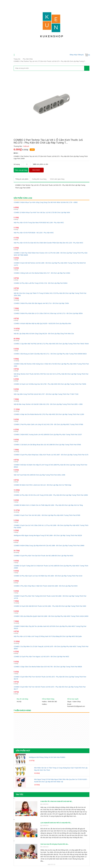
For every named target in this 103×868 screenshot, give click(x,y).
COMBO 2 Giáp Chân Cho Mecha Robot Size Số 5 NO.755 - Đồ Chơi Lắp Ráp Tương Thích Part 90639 (48, 667)
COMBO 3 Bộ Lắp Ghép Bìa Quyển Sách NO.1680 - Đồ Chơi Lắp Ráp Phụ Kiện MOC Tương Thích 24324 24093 (51, 616)
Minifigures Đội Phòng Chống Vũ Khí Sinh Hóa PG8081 (47, 757)
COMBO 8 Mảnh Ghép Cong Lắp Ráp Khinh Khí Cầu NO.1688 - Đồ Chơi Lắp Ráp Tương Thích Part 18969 (49, 546)
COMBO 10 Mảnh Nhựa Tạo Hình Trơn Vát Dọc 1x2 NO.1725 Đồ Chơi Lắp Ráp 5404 (42, 212)
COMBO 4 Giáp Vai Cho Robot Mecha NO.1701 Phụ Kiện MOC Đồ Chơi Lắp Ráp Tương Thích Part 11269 (49, 414)
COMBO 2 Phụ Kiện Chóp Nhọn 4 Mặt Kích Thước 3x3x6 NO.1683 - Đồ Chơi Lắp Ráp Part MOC (46, 586)
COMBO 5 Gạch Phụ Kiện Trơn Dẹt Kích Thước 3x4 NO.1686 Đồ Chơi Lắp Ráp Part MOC (44, 556)
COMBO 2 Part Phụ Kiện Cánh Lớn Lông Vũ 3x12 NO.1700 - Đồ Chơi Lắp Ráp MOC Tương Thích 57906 (49, 424)
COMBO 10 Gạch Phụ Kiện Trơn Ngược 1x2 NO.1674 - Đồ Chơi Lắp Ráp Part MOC (42, 657)
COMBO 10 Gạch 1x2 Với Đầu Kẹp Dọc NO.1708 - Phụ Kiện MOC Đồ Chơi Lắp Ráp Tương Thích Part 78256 (50, 384)
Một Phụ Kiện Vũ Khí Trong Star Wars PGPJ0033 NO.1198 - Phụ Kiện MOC (39, 223)
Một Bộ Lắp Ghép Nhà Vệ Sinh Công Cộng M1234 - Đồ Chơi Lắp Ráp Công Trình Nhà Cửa (44, 334)
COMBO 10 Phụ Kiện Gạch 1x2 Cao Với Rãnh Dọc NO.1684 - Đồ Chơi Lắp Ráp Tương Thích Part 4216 (48, 576)
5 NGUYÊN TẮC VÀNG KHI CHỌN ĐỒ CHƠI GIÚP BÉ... (57, 801)
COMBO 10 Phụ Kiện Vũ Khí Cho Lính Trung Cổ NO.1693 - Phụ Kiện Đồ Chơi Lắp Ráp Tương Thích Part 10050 (51, 495)
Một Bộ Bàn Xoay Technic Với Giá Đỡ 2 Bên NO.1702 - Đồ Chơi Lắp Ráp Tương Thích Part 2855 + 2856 (48, 404)
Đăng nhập (73, 55)
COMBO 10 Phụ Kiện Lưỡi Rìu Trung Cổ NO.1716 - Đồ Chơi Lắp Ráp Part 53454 (41, 283)
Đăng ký (81, 55)
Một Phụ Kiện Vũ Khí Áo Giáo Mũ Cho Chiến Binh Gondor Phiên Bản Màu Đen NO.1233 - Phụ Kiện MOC (49, 243)
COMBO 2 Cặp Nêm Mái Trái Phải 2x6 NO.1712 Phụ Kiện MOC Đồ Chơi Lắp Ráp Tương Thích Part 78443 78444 (51, 344)
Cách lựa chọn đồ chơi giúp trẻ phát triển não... (55, 844)
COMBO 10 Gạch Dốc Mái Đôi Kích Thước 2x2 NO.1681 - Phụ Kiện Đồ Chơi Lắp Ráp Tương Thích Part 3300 (50, 606)
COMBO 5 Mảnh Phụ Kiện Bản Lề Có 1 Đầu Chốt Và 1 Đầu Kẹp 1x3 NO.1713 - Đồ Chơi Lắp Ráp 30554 (48, 313)
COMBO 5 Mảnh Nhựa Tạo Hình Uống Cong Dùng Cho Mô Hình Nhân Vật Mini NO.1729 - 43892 (46, 202)
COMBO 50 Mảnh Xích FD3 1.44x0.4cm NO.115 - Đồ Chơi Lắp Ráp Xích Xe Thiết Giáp (43, 485)
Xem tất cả (52, 865)
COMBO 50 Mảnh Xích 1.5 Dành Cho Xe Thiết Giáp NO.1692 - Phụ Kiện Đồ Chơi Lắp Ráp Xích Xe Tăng (48, 505)
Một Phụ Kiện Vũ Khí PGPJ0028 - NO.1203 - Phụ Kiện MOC (34, 233)
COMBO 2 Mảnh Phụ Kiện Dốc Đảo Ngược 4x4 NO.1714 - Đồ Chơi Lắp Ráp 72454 (41, 303)
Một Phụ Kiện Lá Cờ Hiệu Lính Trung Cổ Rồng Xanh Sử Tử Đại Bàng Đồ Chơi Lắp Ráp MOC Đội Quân (48, 636)
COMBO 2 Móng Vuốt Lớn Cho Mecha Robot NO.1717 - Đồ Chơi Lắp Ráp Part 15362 (42, 273)
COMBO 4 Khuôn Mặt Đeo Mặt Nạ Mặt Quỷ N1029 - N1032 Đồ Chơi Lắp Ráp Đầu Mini (43, 324)
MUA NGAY (36, 170)
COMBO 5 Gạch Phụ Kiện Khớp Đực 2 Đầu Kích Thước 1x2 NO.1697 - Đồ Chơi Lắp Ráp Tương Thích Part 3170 (51, 455)
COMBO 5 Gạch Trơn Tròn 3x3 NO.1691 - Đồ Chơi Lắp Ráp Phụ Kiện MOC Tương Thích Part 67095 (47, 515)
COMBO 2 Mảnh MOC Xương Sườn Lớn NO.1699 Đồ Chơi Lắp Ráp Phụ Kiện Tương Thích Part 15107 (48, 435)
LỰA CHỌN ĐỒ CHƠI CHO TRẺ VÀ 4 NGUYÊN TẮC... (56, 823)
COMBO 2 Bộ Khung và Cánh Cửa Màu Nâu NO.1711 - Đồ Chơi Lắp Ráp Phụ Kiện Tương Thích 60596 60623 (50, 354)
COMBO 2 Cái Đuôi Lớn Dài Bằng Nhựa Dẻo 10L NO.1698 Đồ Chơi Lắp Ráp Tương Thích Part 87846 (47, 445)
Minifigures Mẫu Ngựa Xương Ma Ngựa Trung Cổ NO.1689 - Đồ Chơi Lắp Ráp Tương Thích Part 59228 (48, 535)
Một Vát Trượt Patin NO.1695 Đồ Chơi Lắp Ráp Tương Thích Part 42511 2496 (40, 475)
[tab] (22, 179)
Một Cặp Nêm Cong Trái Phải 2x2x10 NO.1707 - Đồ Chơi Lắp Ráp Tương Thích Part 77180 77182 (46, 394)
